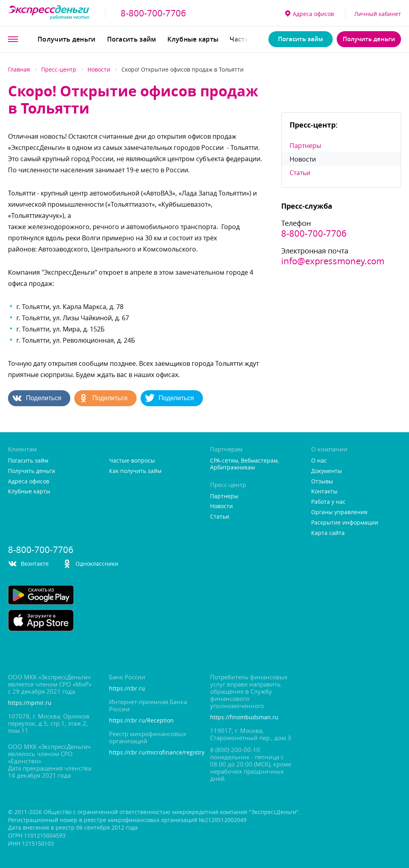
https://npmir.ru (30, 703)
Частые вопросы (132, 461)
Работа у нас (328, 502)
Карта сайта (328, 533)
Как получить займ (135, 471)
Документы (327, 471)
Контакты (324, 492)
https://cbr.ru (127, 689)
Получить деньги (67, 39)
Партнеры (305, 146)
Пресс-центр (59, 69)
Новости (99, 69)
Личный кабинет (378, 14)
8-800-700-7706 (153, 13)
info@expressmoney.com (333, 261)
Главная (19, 69)
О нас (319, 461)
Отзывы (322, 482)
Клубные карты (193, 39)
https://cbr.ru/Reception (141, 721)
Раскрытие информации (345, 523)
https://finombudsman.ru (244, 717)
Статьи (300, 173)
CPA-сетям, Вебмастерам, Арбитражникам (244, 464)
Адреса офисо (310, 14)
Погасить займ (132, 39)
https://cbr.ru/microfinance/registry (154, 753)
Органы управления (339, 512)
